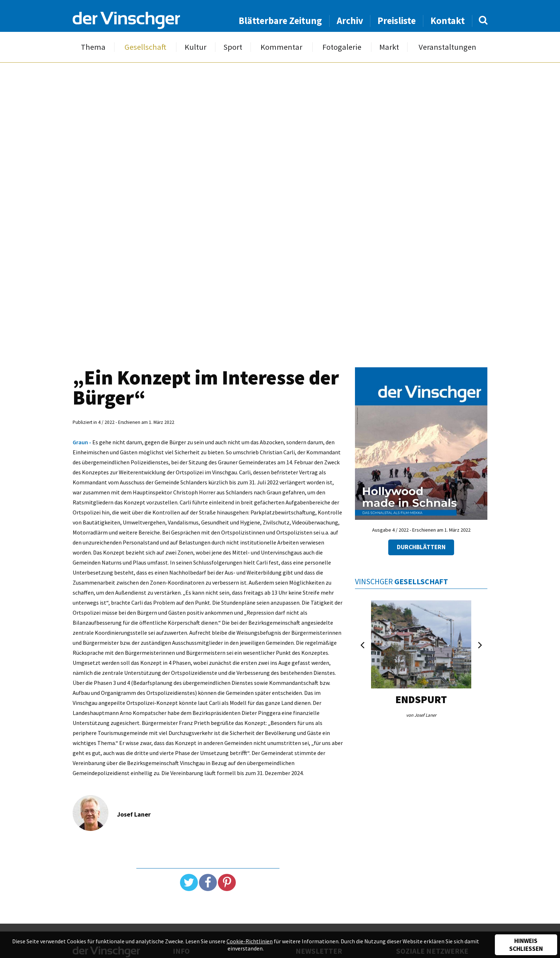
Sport (233, 47)
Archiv (350, 21)
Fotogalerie (342, 47)
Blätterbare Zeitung (280, 21)
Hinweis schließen (526, 945)
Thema (93, 47)
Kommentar (281, 47)
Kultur (196, 47)
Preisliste (397, 21)
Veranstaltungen (447, 47)
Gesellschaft (145, 47)
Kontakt (448, 21)
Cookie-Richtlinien (250, 941)
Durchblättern (421, 547)
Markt (389, 47)
